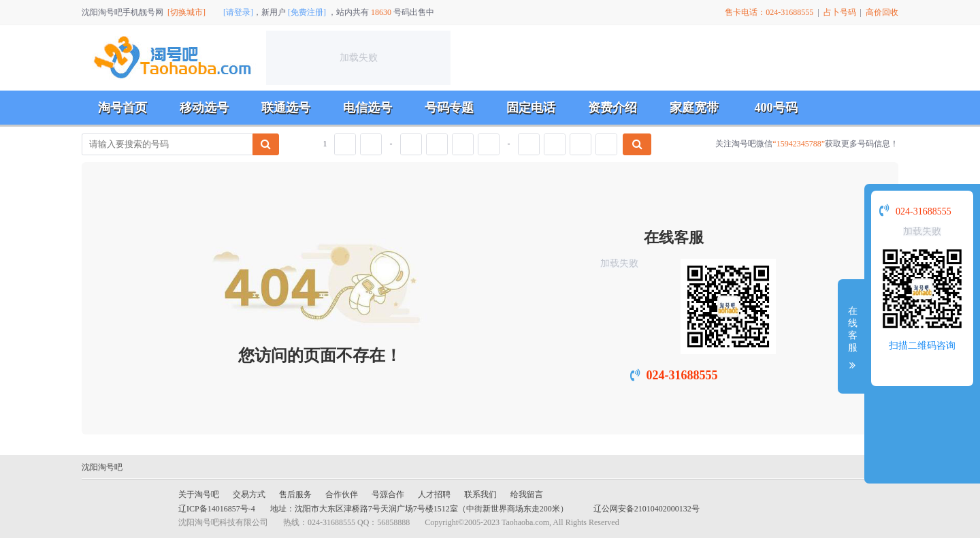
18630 (381, 12)
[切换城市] (186, 12)
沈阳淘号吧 (102, 467)
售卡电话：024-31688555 (769, 12)
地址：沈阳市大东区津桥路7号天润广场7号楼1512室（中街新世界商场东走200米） (419, 509)
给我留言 (527, 494)
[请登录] (238, 12)
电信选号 (367, 108)
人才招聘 (434, 494)
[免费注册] (307, 12)
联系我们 (480, 494)
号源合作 (388, 494)
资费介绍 (612, 108)
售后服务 (295, 494)
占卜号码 (840, 12)
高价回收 (882, 12)
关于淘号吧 (199, 494)
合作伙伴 (342, 494)
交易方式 (249, 494)
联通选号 (286, 108)
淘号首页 (122, 108)
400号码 (776, 108)
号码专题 (449, 108)
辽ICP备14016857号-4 (217, 509)
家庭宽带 (694, 108)
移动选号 (204, 108)
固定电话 (531, 108)
